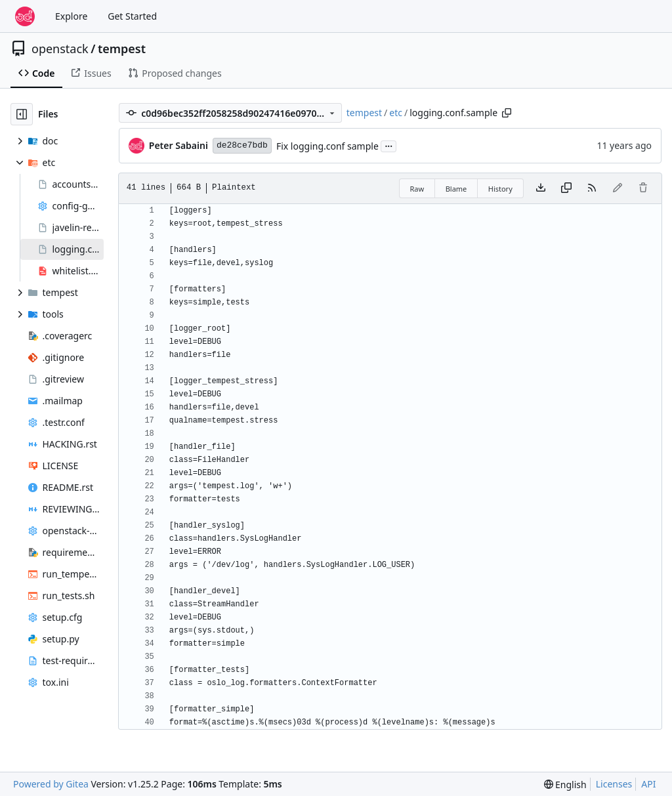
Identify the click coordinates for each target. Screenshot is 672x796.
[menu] (565, 785)
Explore (71, 16)
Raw (417, 189)
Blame (456, 189)
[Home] (25, 16)
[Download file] (541, 188)
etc (396, 113)
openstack (60, 49)
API (648, 784)
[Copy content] (566, 188)
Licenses (614, 784)
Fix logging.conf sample (327, 146)
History (500, 189)
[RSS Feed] (592, 188)
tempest (122, 49)
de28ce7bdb (242, 145)
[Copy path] (507, 113)
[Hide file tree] (22, 114)
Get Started (132, 16)
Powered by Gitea (51, 784)
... (388, 145)
